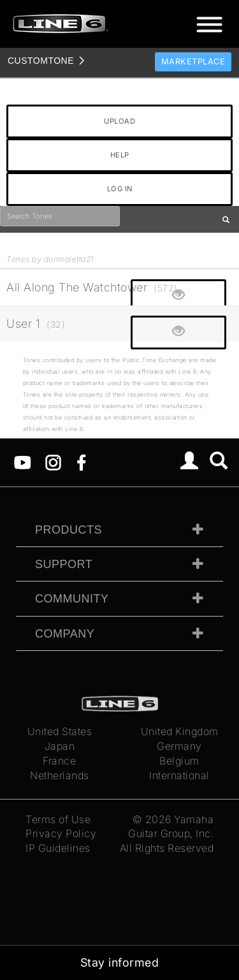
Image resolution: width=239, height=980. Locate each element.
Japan (60, 746)
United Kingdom (180, 731)
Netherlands (60, 775)
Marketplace (193, 62)
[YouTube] (23, 461)
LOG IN (120, 189)
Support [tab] (64, 564)
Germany (179, 746)
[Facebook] (81, 461)
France (59, 761)
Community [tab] (72, 599)
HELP (120, 155)
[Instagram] (53, 461)
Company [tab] (65, 634)
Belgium (179, 761)
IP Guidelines (58, 848)
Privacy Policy (61, 833)
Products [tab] (69, 530)
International (179, 775)
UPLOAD (119, 121)
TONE (41, 61)
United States (60, 731)
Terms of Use (58, 819)
